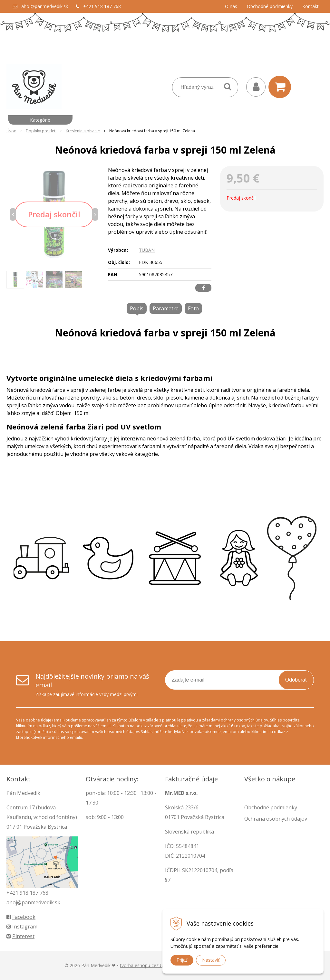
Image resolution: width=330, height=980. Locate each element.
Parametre (166, 308)
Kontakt (311, 6)
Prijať (182, 960)
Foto (193, 308)
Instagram (22, 927)
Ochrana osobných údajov (276, 819)
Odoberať (296, 680)
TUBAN (147, 250)
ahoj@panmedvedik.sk (45, 6)
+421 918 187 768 (102, 6)
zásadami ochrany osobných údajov (235, 720)
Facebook (21, 917)
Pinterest (20, 936)
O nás (231, 6)
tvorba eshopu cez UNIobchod (152, 965)
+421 (13, 893)
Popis (137, 308)
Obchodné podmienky (270, 6)
